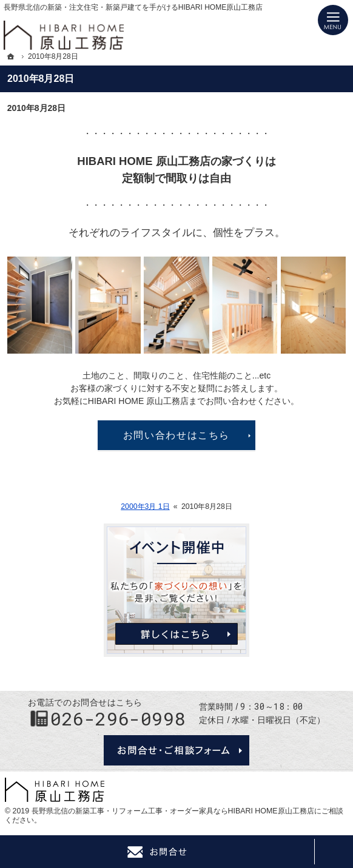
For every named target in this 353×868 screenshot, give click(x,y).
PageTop (334, 852)
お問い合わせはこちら (176, 435)
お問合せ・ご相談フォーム (176, 750)
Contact (157, 852)
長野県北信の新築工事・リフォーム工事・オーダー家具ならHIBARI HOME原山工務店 (173, 811)
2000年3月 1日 (145, 506)
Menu (333, 20)
